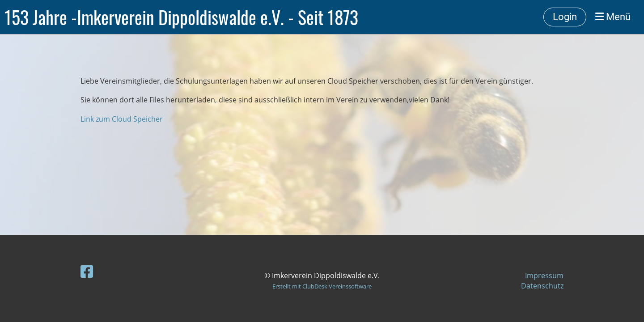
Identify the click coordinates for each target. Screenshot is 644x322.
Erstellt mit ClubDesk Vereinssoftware (322, 286)
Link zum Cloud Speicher (122, 119)
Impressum (544, 275)
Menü (613, 17)
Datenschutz (542, 286)
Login (565, 17)
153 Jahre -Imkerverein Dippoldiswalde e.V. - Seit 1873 (181, 17)
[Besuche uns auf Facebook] (87, 271)
